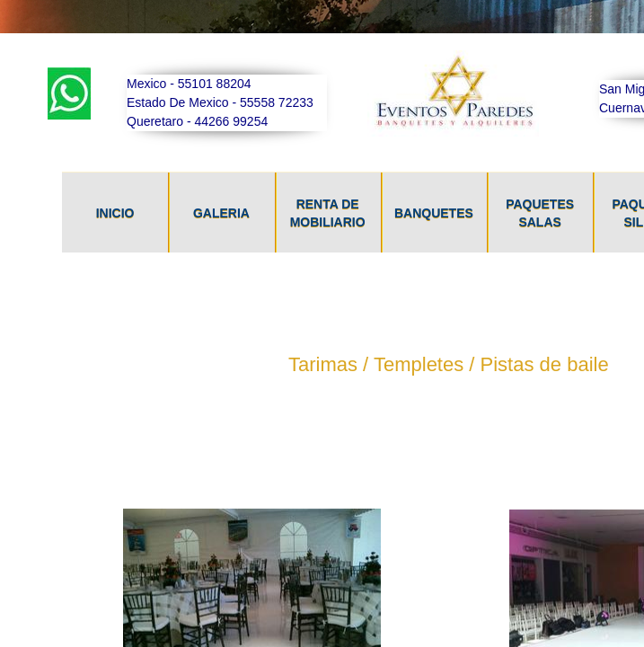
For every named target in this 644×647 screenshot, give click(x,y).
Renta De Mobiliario (328, 213)
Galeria (221, 213)
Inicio (115, 213)
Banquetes (434, 213)
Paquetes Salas (540, 213)
